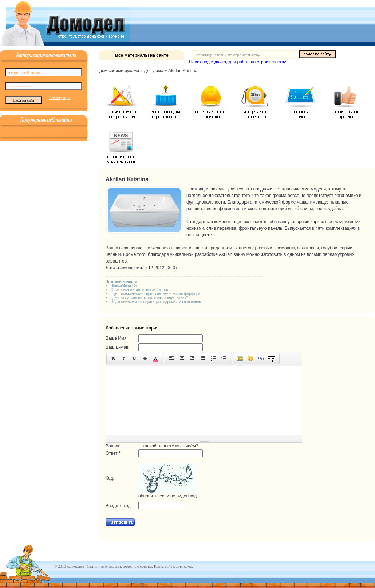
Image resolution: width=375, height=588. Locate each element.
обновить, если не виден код (167, 496)
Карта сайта (164, 566)
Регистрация (60, 98)
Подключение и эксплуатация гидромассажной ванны (156, 302)
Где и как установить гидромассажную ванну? (149, 298)
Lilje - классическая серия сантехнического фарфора (155, 294)
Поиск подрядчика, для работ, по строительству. (238, 62)
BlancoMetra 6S (124, 286)
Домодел (76, 566)
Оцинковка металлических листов (139, 290)
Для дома (184, 566)
